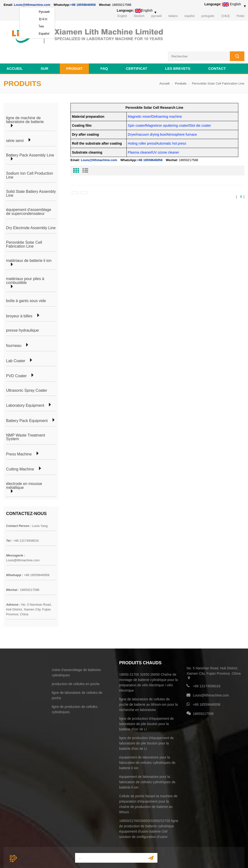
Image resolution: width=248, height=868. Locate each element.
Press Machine (19, 436)
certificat (137, 50)
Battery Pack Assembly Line (30, 137)
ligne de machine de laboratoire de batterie (25, 102)
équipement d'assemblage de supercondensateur (29, 193)
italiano (173, 16)
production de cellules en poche (76, 666)
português (208, 16)
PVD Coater (16, 358)
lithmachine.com (112, 858)
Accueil (15, 50)
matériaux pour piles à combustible (25, 262)
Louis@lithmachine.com (23, 542)
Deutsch (139, 16)
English (122, 16)
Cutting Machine (20, 451)
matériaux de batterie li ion (29, 242)
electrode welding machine (226, 858)
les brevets (178, 50)
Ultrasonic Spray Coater (27, 372)
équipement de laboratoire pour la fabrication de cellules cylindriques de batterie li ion (147, 744)
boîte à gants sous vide (26, 283)
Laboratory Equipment (25, 387)
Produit (74, 50)
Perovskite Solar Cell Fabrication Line (24, 226)
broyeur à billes (19, 298)
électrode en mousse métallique (24, 467)
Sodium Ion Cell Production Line (30, 157)
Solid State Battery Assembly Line (31, 175)
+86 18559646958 (83, 5)
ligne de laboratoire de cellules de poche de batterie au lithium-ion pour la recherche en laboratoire (148, 686)
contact (217, 50)
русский (156, 16)
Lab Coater (16, 343)
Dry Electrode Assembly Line (31, 210)
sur (45, 50)
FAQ (104, 50)
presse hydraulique (22, 312)
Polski (240, 16)
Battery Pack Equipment (27, 403)
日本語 (225, 16)
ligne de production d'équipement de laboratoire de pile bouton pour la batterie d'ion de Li (146, 706)
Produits (181, 65)
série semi (15, 123)
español (190, 16)
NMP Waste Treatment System (26, 419)
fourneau (14, 328)
